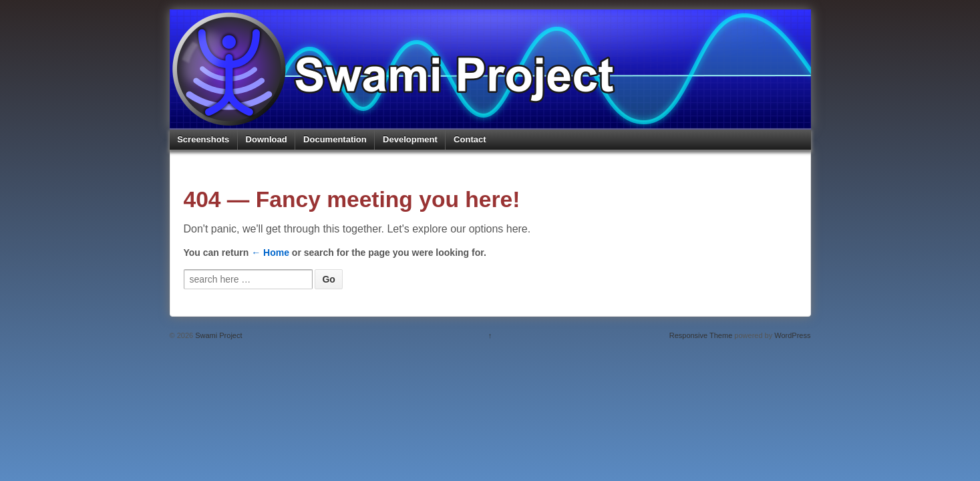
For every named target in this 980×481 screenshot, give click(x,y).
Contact (470, 139)
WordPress (792, 335)
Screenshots (203, 139)
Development (410, 139)
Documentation (335, 139)
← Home (270, 253)
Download (267, 139)
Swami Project (217, 335)
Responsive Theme (701, 335)
